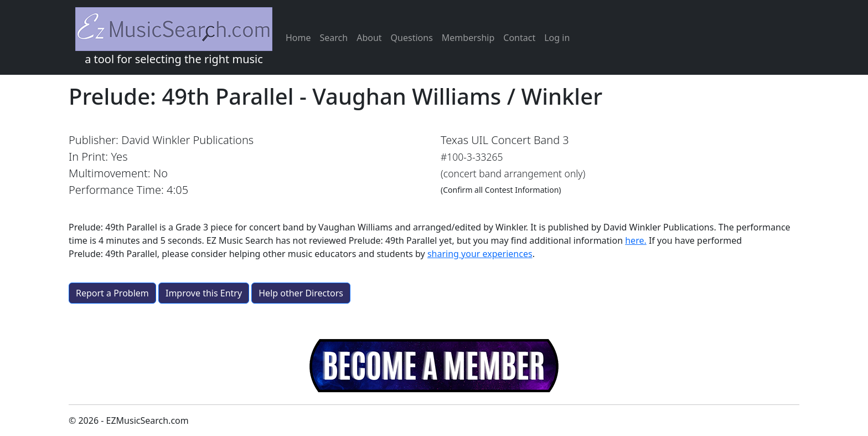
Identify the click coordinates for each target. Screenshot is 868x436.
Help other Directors (301, 293)
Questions (412, 38)
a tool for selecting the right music (174, 37)
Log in (557, 38)
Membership (468, 38)
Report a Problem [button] (112, 293)
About (369, 38)
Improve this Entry (204, 293)
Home (298, 38)
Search (334, 38)
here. (636, 240)
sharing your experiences (480, 254)
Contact (519, 38)
